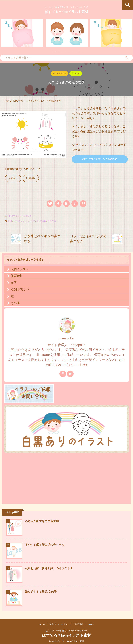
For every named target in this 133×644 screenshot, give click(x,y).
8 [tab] (76, 52)
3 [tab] (59, 52)
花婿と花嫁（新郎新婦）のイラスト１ (50, 568)
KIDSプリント (15, 215)
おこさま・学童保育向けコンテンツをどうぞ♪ (66, 630)
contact (91, 624)
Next (129, 35)
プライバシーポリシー (59, 624)
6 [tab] (69, 52)
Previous (4, 35)
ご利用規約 (78, 624)
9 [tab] (79, 52)
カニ (33, 220)
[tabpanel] (22, 33)
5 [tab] (66, 52)
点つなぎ (27, 215)
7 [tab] (72, 52)
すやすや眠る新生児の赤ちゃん (46, 544)
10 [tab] (82, 52)
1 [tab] (52, 52)
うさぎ (17, 220)
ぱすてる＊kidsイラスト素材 (66, 12)
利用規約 (29, 178)
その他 (15, 302)
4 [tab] (62, 52)
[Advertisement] (65, 477)
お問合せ (12, 178)
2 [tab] (56, 52)
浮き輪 (43, 220)
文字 (14, 282)
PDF (10, 220)
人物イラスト (20, 268)
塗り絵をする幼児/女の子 (42, 591)
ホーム (42, 624)
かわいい (25, 220)
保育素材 (17, 275)
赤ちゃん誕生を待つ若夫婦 (43, 520)
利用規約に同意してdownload (100, 159)
